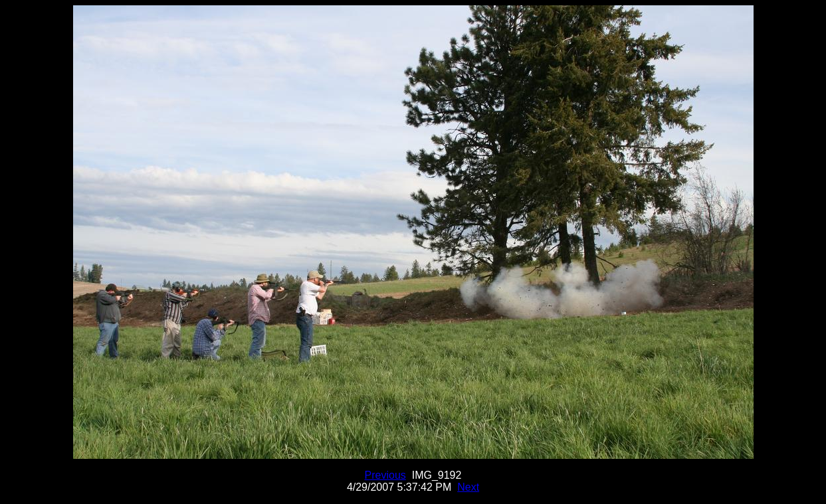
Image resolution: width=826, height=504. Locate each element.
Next (468, 487)
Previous (385, 475)
